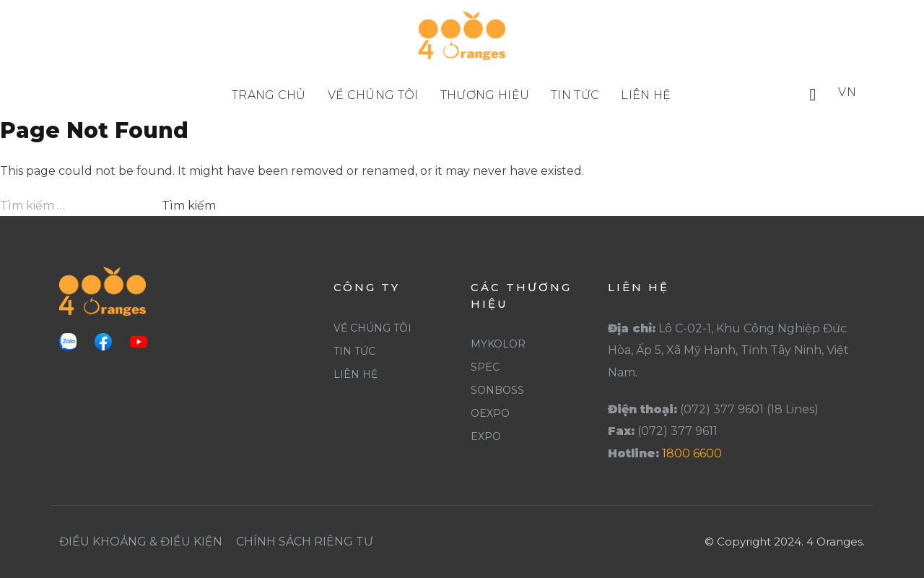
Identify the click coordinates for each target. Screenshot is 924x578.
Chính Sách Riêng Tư (305, 542)
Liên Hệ (356, 374)
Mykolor (498, 344)
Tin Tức (354, 351)
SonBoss (497, 390)
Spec (485, 367)
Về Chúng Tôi (372, 328)
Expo (486, 436)
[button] (813, 95)
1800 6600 (692, 453)
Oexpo (490, 413)
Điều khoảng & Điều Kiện (141, 542)
